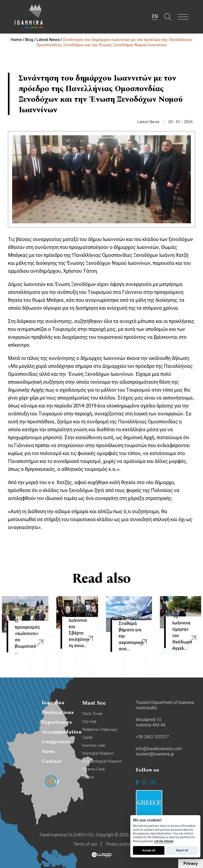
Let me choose (164, 841)
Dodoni (88, 777)
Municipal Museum (98, 753)
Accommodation (62, 732)
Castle (87, 737)
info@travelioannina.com (159, 749)
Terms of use (85, 844)
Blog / (31, 40)
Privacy (191, 864)
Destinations (58, 712)
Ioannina (53, 702)
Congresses (56, 742)
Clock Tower (93, 714)
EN (155, 16)
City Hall (89, 722)
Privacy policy (118, 844)
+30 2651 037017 (152, 737)
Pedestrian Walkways (100, 730)
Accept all (149, 850)
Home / (18, 40)
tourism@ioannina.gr (155, 754)
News (48, 751)
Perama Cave (93, 769)
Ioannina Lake (94, 745)
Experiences (57, 722)
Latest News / (50, 40)
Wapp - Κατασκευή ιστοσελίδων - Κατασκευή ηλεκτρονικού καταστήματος (102, 855)
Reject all (182, 850)
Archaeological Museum (102, 761)
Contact (52, 761)
